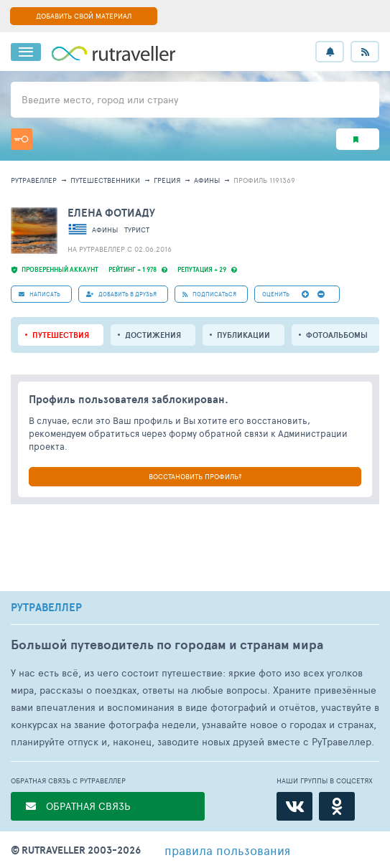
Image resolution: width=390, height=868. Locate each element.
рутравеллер (34, 180)
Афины (207, 180)
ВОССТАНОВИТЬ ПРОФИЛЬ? (195, 476)
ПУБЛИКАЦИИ (243, 335)
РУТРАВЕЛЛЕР (46, 608)
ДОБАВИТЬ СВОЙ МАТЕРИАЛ (84, 16)
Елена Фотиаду (111, 213)
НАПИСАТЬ (40, 294)
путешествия (61, 335)
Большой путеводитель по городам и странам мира (167, 645)
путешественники (105, 180)
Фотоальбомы (337, 335)
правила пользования (227, 850)
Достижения (153, 335)
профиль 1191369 (264, 180)
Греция (167, 180)
